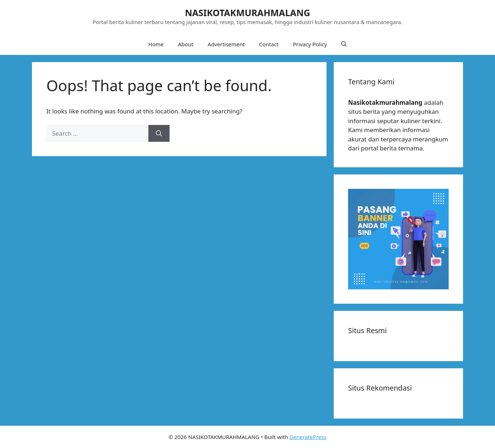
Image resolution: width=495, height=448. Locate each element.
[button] (344, 44)
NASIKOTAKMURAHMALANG (248, 13)
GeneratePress (308, 437)
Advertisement (226, 44)
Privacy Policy (310, 44)
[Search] (159, 134)
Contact (269, 44)
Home (156, 44)
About (186, 44)
